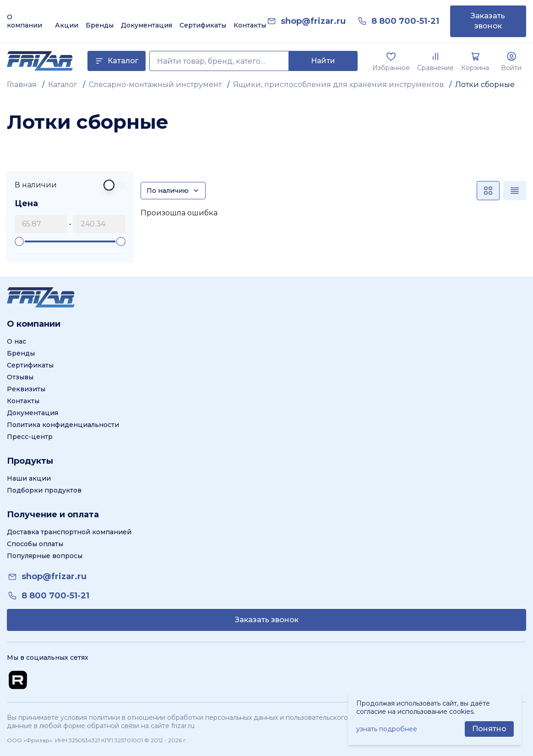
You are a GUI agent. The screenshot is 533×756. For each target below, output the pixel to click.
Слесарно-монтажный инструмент (155, 85)
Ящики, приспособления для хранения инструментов (338, 85)
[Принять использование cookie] (489, 729)
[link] (313, 21)
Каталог (63, 85)
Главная (22, 85)
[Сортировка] (173, 191)
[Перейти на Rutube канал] (18, 680)
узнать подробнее (387, 729)
